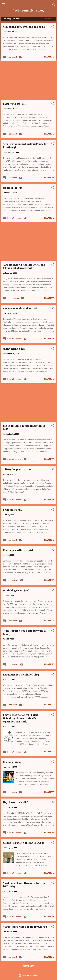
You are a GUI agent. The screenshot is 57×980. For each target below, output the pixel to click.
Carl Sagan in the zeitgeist (18, 550)
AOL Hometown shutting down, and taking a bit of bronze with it (24, 266)
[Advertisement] (28, 81)
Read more (49, 57)
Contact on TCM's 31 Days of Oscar (24, 843)
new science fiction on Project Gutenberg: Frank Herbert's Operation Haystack (21, 718)
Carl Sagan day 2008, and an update (24, 27)
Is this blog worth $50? (16, 590)
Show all (50, 19)
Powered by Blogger (28, 975)
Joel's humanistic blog (29, 10)
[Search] (54, 5)
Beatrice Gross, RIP (15, 104)
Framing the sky (12, 510)
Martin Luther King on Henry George (25, 927)
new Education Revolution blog (21, 674)
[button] (53, 27)
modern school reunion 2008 (20, 308)
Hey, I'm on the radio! (16, 802)
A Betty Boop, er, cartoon (18, 469)
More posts (29, 966)
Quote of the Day (13, 188)
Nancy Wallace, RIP (14, 349)
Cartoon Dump (12, 762)
